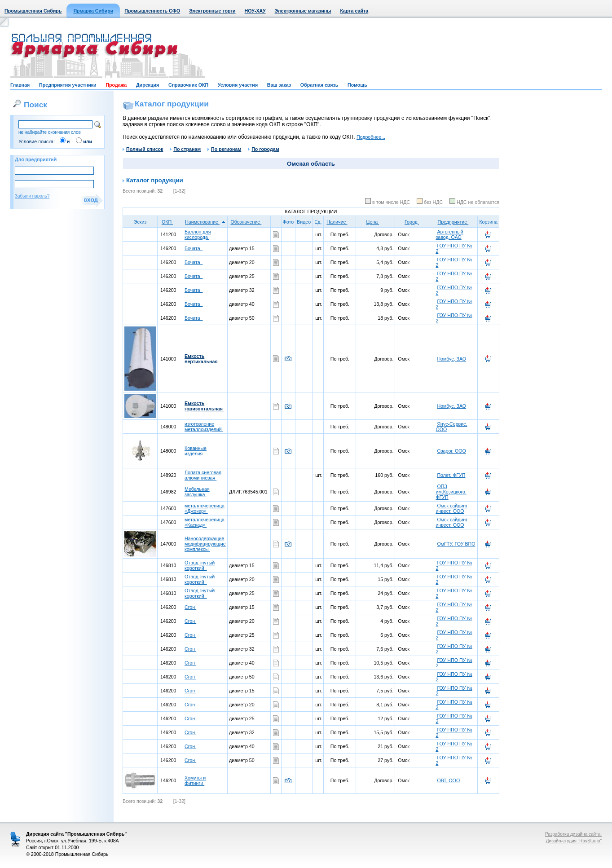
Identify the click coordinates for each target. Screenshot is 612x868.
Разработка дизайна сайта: (573, 834)
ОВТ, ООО (448, 780)
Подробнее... (371, 137)
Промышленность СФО (152, 11)
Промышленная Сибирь (33, 11)
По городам (263, 149)
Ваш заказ (279, 85)
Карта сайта (354, 11)
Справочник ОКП (188, 85)
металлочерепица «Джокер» (205, 508)
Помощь (357, 85)
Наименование (205, 222)
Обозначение (249, 222)
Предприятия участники (68, 85)
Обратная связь (319, 85)
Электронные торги (212, 11)
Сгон (190, 607)
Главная (20, 85)
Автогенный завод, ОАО (449, 234)
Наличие (340, 222)
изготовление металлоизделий (204, 427)
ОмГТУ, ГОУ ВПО (456, 544)
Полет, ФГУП (451, 475)
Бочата (194, 248)
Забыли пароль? (32, 196)
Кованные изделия (196, 451)
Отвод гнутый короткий (200, 565)
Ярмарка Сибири (93, 11)
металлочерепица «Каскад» (205, 522)
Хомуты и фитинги (195, 780)
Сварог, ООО (451, 451)
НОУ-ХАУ (255, 11)
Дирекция (147, 85)
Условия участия (238, 85)
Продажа (116, 85)
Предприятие (456, 222)
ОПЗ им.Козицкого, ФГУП (451, 492)
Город (415, 222)
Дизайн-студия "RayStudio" (574, 841)
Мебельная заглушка (197, 492)
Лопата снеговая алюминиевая (203, 475)
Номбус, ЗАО (451, 359)
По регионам (224, 149)
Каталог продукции (155, 180)
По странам (185, 149)
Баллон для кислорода (198, 234)
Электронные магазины (303, 11)
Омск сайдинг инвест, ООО (451, 508)
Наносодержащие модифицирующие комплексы (205, 544)
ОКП (170, 222)
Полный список (143, 149)
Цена (376, 222)
